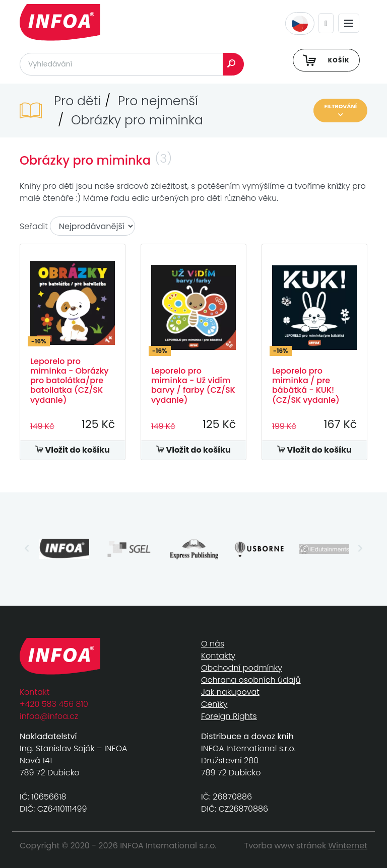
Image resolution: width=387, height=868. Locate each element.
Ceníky (214, 704)
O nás (213, 644)
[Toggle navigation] (349, 23)
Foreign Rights (229, 716)
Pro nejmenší (158, 101)
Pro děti (77, 101)
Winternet (348, 846)
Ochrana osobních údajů (251, 680)
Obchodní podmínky (242, 668)
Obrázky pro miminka (137, 120)
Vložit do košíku (73, 450)
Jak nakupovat (230, 692)
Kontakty (218, 656)
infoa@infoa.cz (49, 716)
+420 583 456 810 (54, 704)
